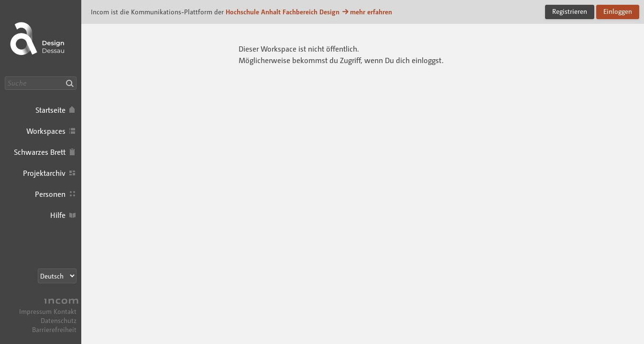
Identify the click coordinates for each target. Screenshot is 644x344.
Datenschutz (59, 320)
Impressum (35, 311)
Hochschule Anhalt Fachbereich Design (283, 12)
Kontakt (65, 311)
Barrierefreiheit (54, 329)
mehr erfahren (367, 12)
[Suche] (41, 83)
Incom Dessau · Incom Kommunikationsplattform (41, 38)
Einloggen (618, 11)
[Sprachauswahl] (57, 276)
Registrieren (570, 11)
